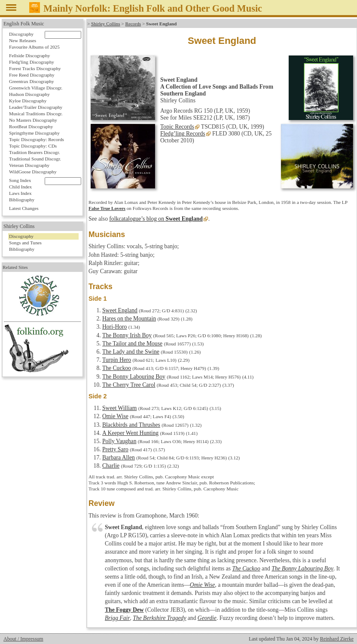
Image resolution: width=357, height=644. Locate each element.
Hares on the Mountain (129, 319)
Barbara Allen (119, 458)
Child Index (20, 187)
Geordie (207, 618)
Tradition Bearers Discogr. (35, 152)
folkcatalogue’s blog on (156, 219)
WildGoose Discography (33, 172)
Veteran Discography (29, 165)
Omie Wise (115, 416)
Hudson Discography (29, 94)
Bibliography (22, 200)
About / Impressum (23, 639)
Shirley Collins (105, 24)
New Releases (23, 40)
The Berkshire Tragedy (159, 618)
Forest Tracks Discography (35, 68)
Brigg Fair (117, 618)
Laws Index (20, 193)
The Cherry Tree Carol (129, 385)
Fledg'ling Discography (32, 62)
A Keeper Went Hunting (130, 433)
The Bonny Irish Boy (127, 335)
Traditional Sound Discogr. (35, 159)
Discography (21, 34)
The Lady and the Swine (131, 352)
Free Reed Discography (32, 75)
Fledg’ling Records (183, 134)
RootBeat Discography (31, 126)
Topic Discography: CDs (33, 146)
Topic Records (177, 127)
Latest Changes (24, 208)
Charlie (111, 466)
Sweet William (119, 408)
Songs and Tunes (25, 243)
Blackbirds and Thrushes (131, 425)
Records (133, 24)
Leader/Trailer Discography (36, 107)
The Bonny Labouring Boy (134, 377)
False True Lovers (107, 208)
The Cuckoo (117, 368)
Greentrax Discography (32, 81)
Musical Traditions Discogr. (36, 114)
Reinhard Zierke (337, 639)
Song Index (20, 180)
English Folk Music (24, 24)
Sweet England (120, 310)
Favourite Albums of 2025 (34, 47)
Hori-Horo (114, 327)
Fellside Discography (29, 55)
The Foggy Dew (124, 610)
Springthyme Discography (34, 133)
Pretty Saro (115, 449)
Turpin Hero (117, 360)
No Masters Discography (33, 120)
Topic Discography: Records (37, 139)
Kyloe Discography (28, 101)
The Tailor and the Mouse (132, 344)
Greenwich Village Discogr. (36, 88)
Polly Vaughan (119, 441)
